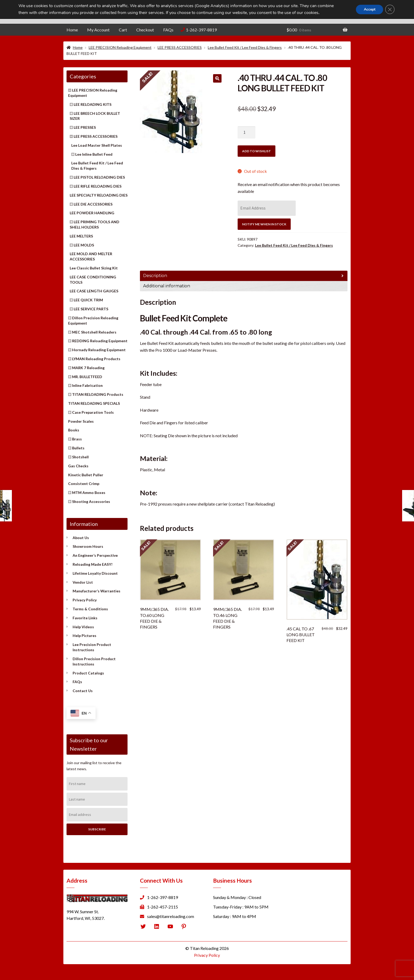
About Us (81, 538)
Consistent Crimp (84, 484)
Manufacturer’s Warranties (97, 591)
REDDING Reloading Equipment (100, 341)
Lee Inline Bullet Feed (94, 154)
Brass (77, 439)
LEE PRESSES (85, 127)
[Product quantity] (247, 132)
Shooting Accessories (91, 501)
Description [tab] (155, 276)
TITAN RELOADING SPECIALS (94, 403)
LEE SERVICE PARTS (91, 309)
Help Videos (83, 627)
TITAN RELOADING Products (98, 394)
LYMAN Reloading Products (96, 359)
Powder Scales (81, 421)
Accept (369, 9)
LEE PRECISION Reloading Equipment (120, 47)
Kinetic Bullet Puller (86, 475)
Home (72, 30)
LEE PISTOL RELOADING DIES (99, 177)
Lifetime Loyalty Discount (95, 573)
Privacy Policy (85, 600)
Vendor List (83, 582)
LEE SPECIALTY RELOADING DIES (99, 195)
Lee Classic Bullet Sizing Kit (94, 268)
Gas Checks (78, 466)
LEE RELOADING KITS (93, 104)
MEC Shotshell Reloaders (94, 332)
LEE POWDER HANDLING (92, 213)
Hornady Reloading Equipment (99, 350)
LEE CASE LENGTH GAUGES (94, 291)
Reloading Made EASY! (93, 564)
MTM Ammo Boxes (89, 493)
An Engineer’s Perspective (95, 555)
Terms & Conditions (90, 609)
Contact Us (83, 691)
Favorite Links (85, 618)
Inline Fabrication (87, 385)
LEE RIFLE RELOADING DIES (98, 186)
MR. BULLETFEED (87, 377)
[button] (217, 78)
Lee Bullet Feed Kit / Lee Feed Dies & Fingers (245, 47)
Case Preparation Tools (93, 412)
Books (74, 430)
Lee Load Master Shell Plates (97, 145)
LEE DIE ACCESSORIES (93, 204)
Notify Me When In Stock (264, 224)
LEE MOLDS (84, 245)
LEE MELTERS (81, 236)
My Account (98, 30)
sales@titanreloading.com (171, 916)
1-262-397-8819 (201, 30)
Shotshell (80, 457)
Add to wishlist (257, 151)
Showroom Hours (88, 546)
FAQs (168, 30)
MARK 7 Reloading (88, 368)
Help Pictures (84, 636)
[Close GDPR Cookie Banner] (390, 9)
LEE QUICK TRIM (88, 300)
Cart (123, 30)
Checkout (145, 30)
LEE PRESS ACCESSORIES (180, 47)
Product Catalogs (88, 673)
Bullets (78, 448)
